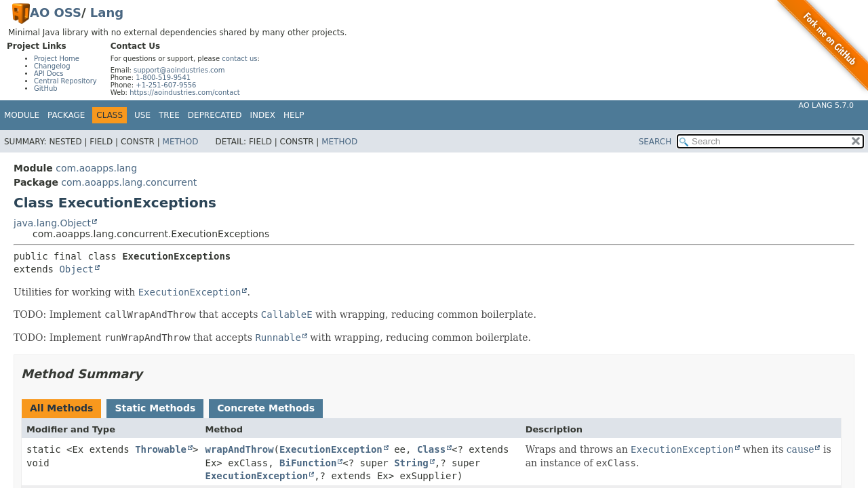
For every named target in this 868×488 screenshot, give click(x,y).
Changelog (52, 66)
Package (66, 115)
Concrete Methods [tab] (266, 408)
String (411, 463)
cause (801, 449)
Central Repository (65, 81)
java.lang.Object (52, 223)
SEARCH (655, 142)
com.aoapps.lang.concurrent (129, 182)
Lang (107, 13)
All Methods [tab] (61, 408)
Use (142, 115)
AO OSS (56, 13)
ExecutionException (331, 449)
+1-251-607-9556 (166, 85)
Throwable (161, 449)
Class (431, 449)
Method (181, 142)
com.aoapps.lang (96, 168)
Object (76, 269)
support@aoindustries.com (179, 70)
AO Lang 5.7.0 (826, 105)
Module (22, 115)
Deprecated (215, 115)
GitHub (46, 88)
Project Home (57, 59)
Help (294, 115)
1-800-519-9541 (163, 78)
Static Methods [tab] (155, 408)
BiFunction (308, 463)
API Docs (49, 74)
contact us (239, 59)
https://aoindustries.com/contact (185, 93)
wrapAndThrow (239, 449)
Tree (169, 115)
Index (263, 115)
